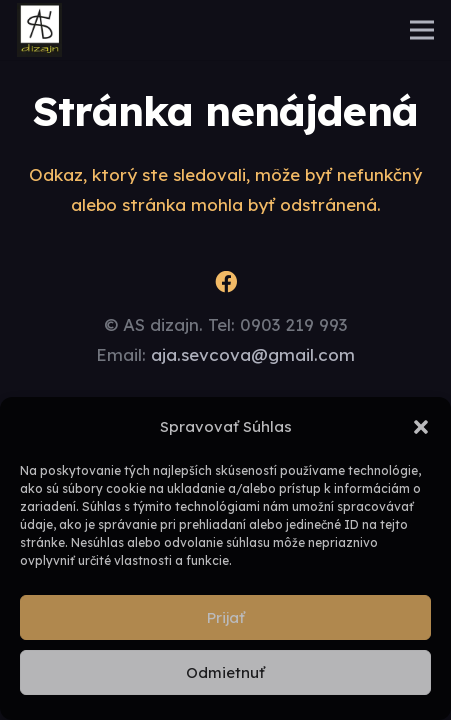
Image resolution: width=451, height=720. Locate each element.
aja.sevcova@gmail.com (253, 354)
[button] (421, 427)
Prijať (226, 617)
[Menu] (421, 30)
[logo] (39, 30)
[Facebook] (226, 282)
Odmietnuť (225, 672)
